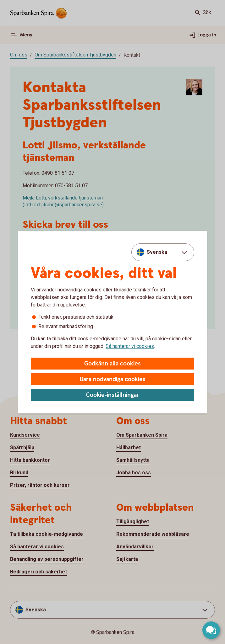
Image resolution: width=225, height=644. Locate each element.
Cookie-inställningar (113, 395)
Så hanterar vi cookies (130, 346)
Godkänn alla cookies (112, 364)
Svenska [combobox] (157, 252)
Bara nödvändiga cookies (112, 379)
